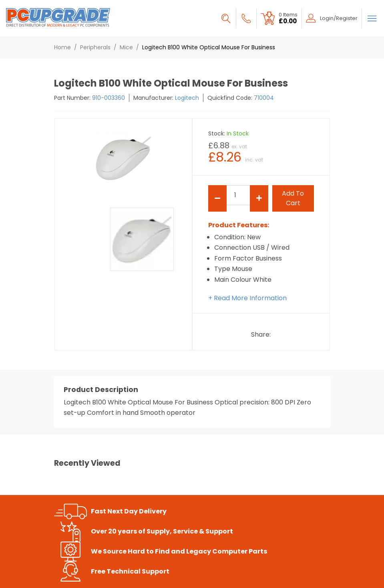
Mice (126, 47)
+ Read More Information (247, 298)
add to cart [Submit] (293, 198)
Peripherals (95, 47)
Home (62, 47)
